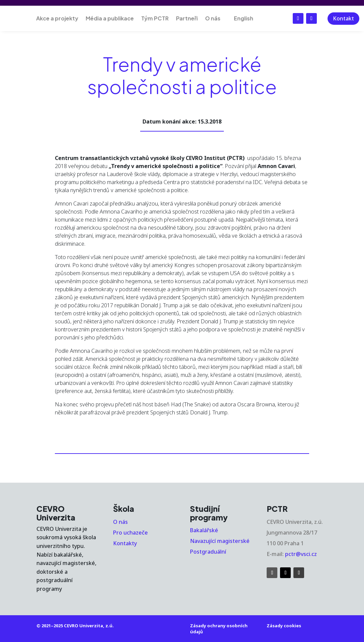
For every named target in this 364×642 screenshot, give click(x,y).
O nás (213, 18)
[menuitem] (241, 18)
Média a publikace (110, 18)
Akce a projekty (57, 18)
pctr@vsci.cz (301, 554)
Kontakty (125, 543)
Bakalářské (204, 530)
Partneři (187, 18)
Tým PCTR (155, 18)
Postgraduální (208, 552)
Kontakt (343, 18)
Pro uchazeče (130, 533)
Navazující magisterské (220, 541)
